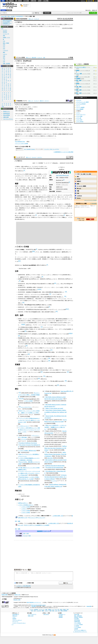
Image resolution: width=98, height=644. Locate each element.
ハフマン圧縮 (79, 116)
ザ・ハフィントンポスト (25, 107)
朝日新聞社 (52, 249)
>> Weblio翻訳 (93, 203)
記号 (3, 106)
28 (29, 354)
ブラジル (30, 190)
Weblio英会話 (7, 113)
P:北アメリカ (28, 525)
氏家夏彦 (78, 79)
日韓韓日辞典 (33, 1)
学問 (4, 45)
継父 (78, 176)
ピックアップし (45, 121)
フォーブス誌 (42, 381)
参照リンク (18, 140)
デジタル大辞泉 (21, 58)
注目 (45, 127)
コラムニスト (21, 70)
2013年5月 (34, 26)
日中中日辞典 (26, 1)
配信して (53, 119)
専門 (48, 114)
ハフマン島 (78, 118)
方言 (4, 62)
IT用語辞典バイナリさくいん (35, 602)
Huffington (31, 116)
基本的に (29, 119)
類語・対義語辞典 (10, 1)
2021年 (17, 265)
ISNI (24, 533)
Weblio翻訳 (77, 619)
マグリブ (32, 188)
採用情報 (61, 617)
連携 (33, 124)
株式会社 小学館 (17, 600)
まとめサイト (60, 204)
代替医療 (20, 334)
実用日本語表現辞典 (22, 19)
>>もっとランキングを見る (90, 200)
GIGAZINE (29, 149)
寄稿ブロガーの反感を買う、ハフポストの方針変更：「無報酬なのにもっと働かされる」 (55, 427)
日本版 (41, 26)
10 (55, 283)
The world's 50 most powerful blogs (54, 467)
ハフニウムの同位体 (81, 104)
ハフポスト (24, 509)
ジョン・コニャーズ (52, 195)
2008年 (20, 279)
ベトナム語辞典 (77, 627)
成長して (20, 129)
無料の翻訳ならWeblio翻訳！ (26, 5)
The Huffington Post (31, 24)
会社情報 (61, 616)
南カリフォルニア (67, 370)
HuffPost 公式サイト (23, 503)
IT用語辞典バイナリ (22, 101)
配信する (64, 68)
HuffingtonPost (22, 111)
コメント (55, 68)
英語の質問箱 (6, 115)
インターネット (28, 516)
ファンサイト (47, 149)
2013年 (71, 66)
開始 (22, 68)
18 (57, 311)
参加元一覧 (94, 10)
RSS (55, 635)
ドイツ (18, 190)
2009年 (42, 279)
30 (42, 372)
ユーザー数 (55, 129)
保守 (27, 275)
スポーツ (5, 54)
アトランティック (27, 348)
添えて (60, 68)
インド (28, 192)
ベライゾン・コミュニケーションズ (33, 294)
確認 (78, 184)
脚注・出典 (79, 93)
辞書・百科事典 (11, 16)
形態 (21, 121)
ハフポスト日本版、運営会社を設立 (28, 451)
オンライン (44, 114)
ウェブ (35, 516)
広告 (57, 187)
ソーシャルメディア (23, 124)
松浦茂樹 (22, 290)
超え (60, 129)
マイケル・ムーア (52, 199)
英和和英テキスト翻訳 (23, 570)
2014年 (40, 190)
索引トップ (31, 19)
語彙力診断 (6, 117)
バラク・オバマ (64, 197)
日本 (27, 188)
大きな (42, 127)
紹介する (62, 121)
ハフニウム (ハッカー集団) (82, 102)
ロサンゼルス (53, 370)
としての (51, 122)
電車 (4, 36)
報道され (29, 131)
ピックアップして (65, 119)
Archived (51, 462)
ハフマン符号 (79, 120)
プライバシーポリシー (17, 620)
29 (49, 358)
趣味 (4, 52)
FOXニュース (35, 321)
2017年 (26, 68)
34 (66, 381)
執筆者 (78, 70)
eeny (25, 149)
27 (51, 350)
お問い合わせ (46, 614)
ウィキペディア (21, 157)
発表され (51, 136)
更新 (71, 28)
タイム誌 (25, 379)
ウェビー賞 (30, 368)
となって (67, 124)
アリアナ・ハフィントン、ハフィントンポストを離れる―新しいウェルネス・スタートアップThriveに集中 (29, 473)
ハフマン (78, 113)
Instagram (42, 511)
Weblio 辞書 (90, 1)
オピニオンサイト (44, 122)
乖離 (78, 191)
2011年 (20, 284)
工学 (4, 41)
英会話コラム (6, 111)
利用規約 (14, 619)
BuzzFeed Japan (23, 268)
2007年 (24, 368)
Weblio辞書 (89, 606)
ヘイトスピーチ (24, 323)
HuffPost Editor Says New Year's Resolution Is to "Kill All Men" (55, 448)
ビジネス (5, 30)
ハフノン (78, 106)
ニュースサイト (54, 114)
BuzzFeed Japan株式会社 (62, 183)
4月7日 (79, 179)
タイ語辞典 (77, 626)
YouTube (67, 329)
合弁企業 (59, 249)
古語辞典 (40, 1)
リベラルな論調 (32, 70)
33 (39, 378)
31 (68, 372)
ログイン (83, 1)
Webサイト (49, 129)
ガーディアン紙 (39, 385)
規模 (19, 131)
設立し (38, 116)
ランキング (37, 19)
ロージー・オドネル (63, 195)
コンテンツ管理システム (42, 338)
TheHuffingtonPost (23, 109)
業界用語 (5, 32)
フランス (41, 186)
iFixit (51, 149)
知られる (39, 70)
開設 (67, 66)
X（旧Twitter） (44, 507)
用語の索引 (34, 58)
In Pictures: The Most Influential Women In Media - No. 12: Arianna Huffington (56, 477)
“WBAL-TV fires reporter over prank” (54, 408)
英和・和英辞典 (19, 1)
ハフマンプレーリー (81, 114)
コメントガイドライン (26, 407)
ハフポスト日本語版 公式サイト (26, 505)
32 (44, 376)
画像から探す (31, 616)
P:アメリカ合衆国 (35, 525)
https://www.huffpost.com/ (62, 175)
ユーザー (61, 127)
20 (24, 324)
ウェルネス (41, 301)
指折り (57, 127)
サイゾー (31, 415)
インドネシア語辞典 (78, 624)
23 (70, 333)
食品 (4, 58)
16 (23, 302)
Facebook (70, 122)
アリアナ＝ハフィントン (41, 66)
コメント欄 (79, 74)
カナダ (35, 186)
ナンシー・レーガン (28, 319)
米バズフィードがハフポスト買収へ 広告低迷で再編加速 (29, 395)
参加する (43, 136)
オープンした (56, 26)
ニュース (28, 122)
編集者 (51, 68)
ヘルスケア (6, 50)
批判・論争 (79, 80)
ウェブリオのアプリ (32, 614)
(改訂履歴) (34, 606)
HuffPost (31, 109)
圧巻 (78, 193)
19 (22, 324)
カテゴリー (47, 101)
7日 (37, 26)
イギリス (29, 186)
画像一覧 (42, 101)
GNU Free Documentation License (38, 605)
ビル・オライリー (50, 321)
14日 (69, 28)
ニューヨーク (54, 279)
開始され (38, 114)
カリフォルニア (44, 319)
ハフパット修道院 (80, 107)
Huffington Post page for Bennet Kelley (55, 466)
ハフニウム (78, 100)
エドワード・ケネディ (39, 201)
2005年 (32, 66)
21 (42, 327)
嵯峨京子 (79, 181)
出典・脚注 (79, 87)
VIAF (28, 533)
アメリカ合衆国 (28, 523)
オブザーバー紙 (26, 377)
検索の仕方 (15, 616)
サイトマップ (15, 622)
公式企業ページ (62, 614)
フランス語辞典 (77, 623)
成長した (24, 131)
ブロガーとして (37, 136)
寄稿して (50, 124)
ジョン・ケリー (27, 199)
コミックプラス (56, 149)
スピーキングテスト (8, 119)
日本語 (36, 134)
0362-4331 (50, 458)
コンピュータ (6, 34)
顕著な (61, 124)
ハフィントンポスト (21, 24)
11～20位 (83, 174)
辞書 (3, 1)
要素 (54, 122)
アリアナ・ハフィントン (62, 185)
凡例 (44, 58)
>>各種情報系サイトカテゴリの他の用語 (63, 152)
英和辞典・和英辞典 (78, 617)
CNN (71, 129)
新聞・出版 (79, 90)
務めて (46, 116)
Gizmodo (33, 149)
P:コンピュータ (41, 518)
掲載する (21, 26)
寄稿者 (78, 84)
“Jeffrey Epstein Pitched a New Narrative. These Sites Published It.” (55, 454)
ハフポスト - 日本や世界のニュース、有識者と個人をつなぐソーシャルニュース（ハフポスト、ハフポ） (29, 430)
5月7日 (31, 249)
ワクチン (30, 334)
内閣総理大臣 (65, 134)
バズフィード (28, 307)
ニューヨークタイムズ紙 (39, 129)
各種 (43, 24)
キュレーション (35, 122)
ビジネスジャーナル (23, 415)
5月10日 (55, 134)
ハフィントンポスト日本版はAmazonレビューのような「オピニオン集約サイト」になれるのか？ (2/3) (29, 420)
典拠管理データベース (43, 531)
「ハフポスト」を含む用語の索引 (23, 586)
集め (48, 127)
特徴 (64, 124)
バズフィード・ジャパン (57, 310)
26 (27, 346)
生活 (4, 49)
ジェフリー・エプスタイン (66, 356)
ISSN (46, 458)
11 (38, 289)
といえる (60, 122)
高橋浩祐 (56, 292)
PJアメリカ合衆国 (44, 525)
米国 (17, 66)
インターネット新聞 (24, 66)
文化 (4, 47)
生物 (4, 56)
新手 (28, 127)
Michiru (79, 198)
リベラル (39, 167)
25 (19, 336)
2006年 (20, 368)
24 (72, 333)
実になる (79, 188)
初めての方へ (88, 10)
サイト (25, 26)
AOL (27, 284)
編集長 (42, 116)
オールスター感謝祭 (82, 186)
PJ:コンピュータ (33, 518)
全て (2, 29)
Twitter (65, 122)
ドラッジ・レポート (65, 208)
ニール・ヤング (28, 201)
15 (65, 296)
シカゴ (37, 279)
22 (25, 331)
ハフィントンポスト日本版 (21, 143)
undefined (79, 196)
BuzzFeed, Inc (60, 180)
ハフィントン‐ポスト (81, 67)
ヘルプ (96, 1)
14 (50, 294)
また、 (37, 124)
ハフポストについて (24, 426)
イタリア (21, 188)
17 (68, 309)
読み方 (17, 107)
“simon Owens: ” (55, 412)
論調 (77, 77)
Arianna (27, 116)
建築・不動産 (6, 43)
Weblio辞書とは (16, 614)
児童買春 (47, 356)
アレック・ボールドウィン (64, 199)
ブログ (55, 24)
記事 (65, 24)
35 (58, 385)
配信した (62, 24)
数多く (40, 124)
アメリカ (34, 167)
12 (40, 289)
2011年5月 (28, 129)
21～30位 (89, 174)
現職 (60, 134)
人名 (4, 60)
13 (66, 292)
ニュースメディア (48, 24)
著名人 (71, 68)
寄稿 (26, 70)
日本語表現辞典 (19, 16)
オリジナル (24, 439)
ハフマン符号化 (80, 122)
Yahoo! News (66, 129)
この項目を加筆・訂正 (58, 516)
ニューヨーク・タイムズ (29, 356)
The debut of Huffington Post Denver (28, 443)
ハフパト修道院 (80, 109)
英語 (57, 178)
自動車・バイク (7, 37)
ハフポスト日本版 (28, 401)
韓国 (35, 190)
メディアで (26, 121)
